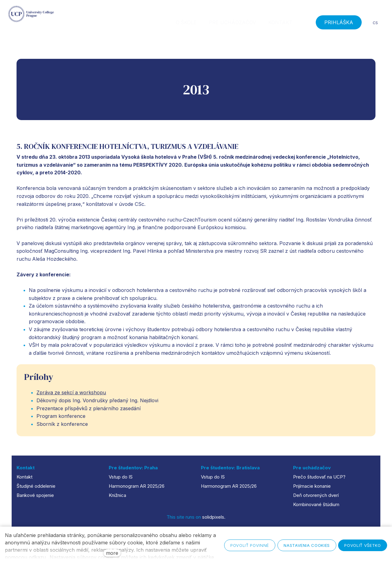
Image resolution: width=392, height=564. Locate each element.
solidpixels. (214, 517)
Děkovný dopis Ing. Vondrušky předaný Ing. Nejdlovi (97, 403)
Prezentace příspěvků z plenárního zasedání (89, 411)
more (112, 553)
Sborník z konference (62, 427)
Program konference (61, 419)
